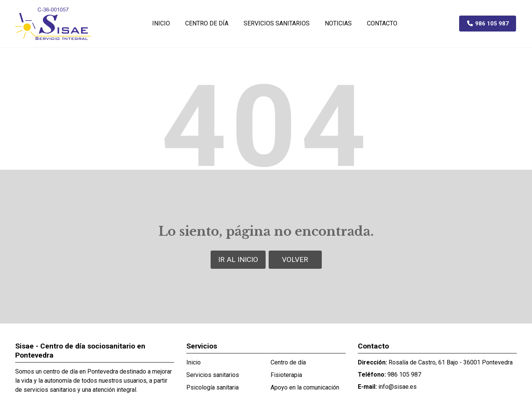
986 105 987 (404, 375)
